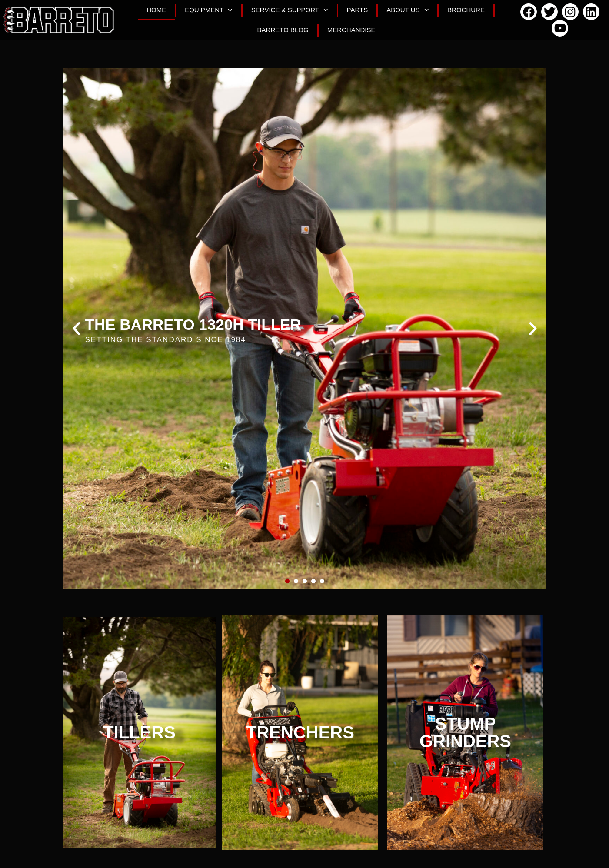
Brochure (466, 10)
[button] (77, 329)
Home (156, 10)
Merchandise (351, 30)
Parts (358, 10)
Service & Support (290, 10)
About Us (408, 10)
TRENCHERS (300, 732)
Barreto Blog (283, 30)
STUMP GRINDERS (465, 732)
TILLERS (139, 732)
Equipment (209, 10)
